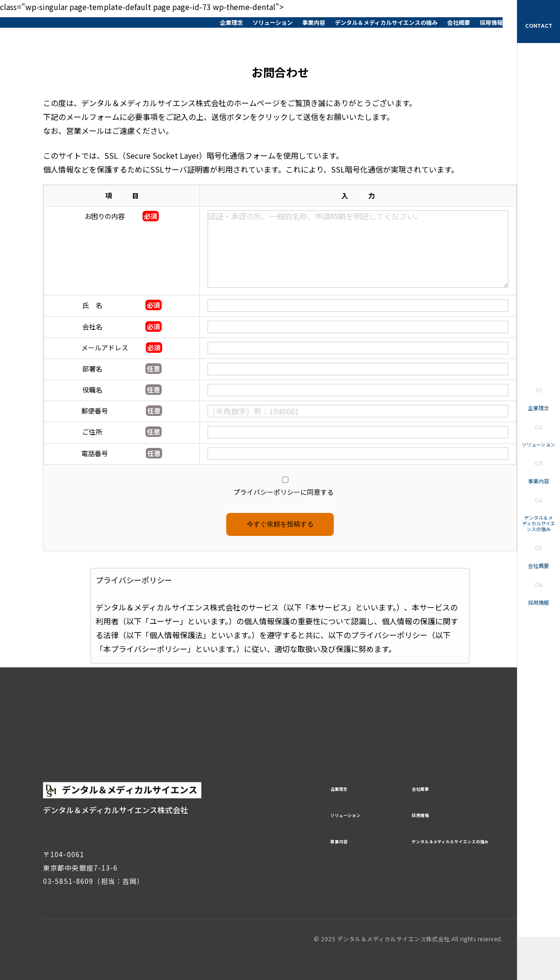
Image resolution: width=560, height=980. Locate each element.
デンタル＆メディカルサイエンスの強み (386, 22)
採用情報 (491, 22)
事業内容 (314, 22)
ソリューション (273, 22)
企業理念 (231, 22)
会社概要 (459, 22)
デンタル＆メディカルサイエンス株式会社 (67, 22)
